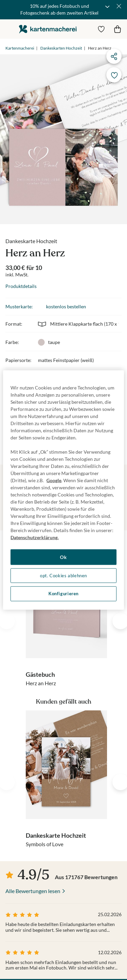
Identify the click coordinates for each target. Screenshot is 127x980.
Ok (63, 557)
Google (54, 480)
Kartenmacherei (20, 48)
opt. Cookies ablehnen (63, 575)
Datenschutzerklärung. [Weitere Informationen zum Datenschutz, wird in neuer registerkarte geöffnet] (35, 537)
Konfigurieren (63, 594)
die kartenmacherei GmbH (48, 29)
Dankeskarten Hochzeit (61, 48)
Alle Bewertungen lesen (33, 891)
